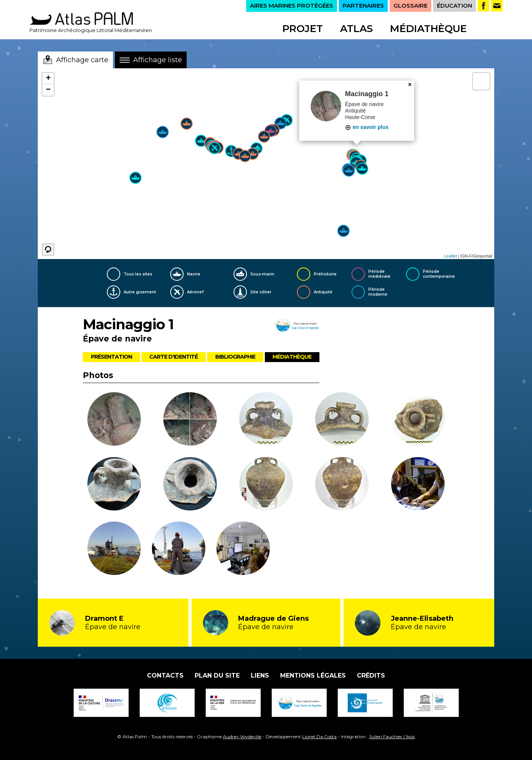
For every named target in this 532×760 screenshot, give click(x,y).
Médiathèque (428, 29)
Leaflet (451, 256)
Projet (303, 29)
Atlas (356, 29)
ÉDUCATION (455, 6)
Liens (260, 675)
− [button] (48, 90)
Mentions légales (313, 675)
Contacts (165, 675)
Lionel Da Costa (319, 737)
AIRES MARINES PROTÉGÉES (292, 6)
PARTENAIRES (363, 6)
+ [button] (48, 79)
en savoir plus (367, 127)
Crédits (371, 675)
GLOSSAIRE (410, 6)
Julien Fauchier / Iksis (392, 737)
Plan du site (217, 675)
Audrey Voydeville (242, 737)
